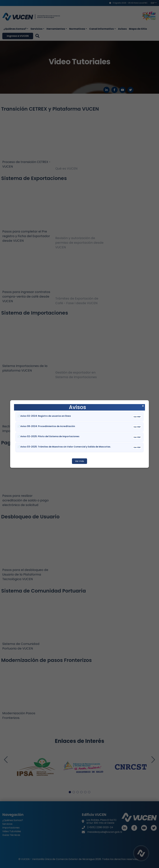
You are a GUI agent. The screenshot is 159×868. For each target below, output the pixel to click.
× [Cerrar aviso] (143, 406)
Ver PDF (137, 417)
